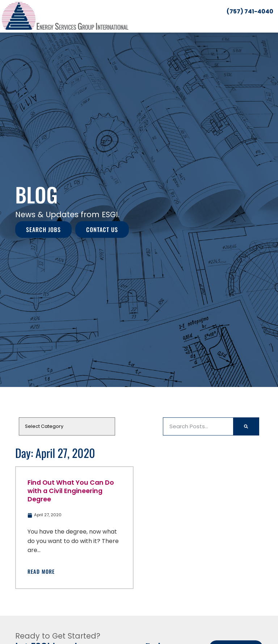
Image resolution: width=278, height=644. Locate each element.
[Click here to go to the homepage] (65, 16)
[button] (273, 23)
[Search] (246, 426)
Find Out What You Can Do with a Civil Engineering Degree (71, 491)
